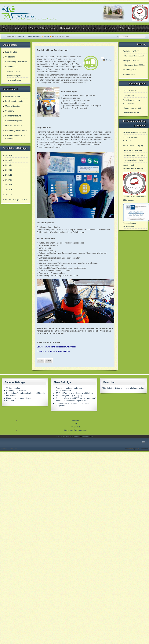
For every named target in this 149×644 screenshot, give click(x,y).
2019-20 (9, 185)
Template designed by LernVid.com (137, 449)
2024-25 (9, 160)
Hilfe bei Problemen (14, 126)
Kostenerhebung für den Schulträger (16, 137)
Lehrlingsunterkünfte (14, 101)
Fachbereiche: (11, 67)
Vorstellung (10, 57)
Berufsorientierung (13, 116)
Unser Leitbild (129, 95)
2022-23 (9, 170)
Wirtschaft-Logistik (14, 76)
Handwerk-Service (14, 80)
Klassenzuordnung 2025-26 (135, 65)
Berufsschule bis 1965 (133, 108)
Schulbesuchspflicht (14, 121)
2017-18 (9, 195)
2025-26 (9, 155)
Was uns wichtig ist (131, 90)
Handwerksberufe (69, 28)
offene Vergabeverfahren (16, 131)
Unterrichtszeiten (13, 106)
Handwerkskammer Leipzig (134, 155)
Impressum (76, 420)
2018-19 (9, 190)
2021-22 (9, 175)
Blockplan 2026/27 (131, 51)
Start (5, 28)
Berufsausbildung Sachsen (134, 132)
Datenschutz (76, 427)
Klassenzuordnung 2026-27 (135, 56)
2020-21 (9, 180)
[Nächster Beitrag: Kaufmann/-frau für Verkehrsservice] (49, 360)
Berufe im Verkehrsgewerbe (43, 28)
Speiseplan (110, 28)
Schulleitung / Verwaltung (16, 62)
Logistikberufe (18, 28)
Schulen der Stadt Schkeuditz (130, 139)
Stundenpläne (129, 75)
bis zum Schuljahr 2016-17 (17, 199)
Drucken (109, 60)
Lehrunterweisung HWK (133, 160)
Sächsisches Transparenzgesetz (76, 430)
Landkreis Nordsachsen (133, 150)
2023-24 (9, 165)
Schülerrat (10, 111)
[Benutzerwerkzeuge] (102, 58)
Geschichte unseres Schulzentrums (131, 102)
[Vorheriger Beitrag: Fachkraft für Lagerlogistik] (41, 360)
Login (76, 424)
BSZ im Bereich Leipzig (133, 145)
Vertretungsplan (90, 28)
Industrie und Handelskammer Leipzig (133, 167)
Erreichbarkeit (11, 52)
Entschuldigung (127, 28)
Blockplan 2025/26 (131, 60)
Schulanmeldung (13, 96)
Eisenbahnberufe (13, 71)
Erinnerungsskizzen (132, 112)
